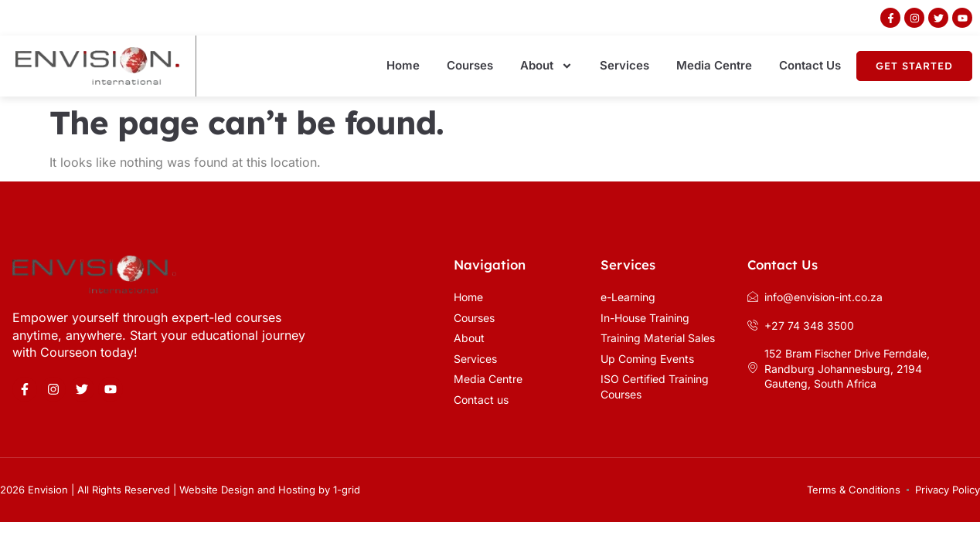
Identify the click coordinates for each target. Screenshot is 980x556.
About (546, 66)
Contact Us (810, 65)
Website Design (217, 490)
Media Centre (714, 65)
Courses (470, 65)
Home (403, 65)
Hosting (297, 490)
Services (624, 65)
